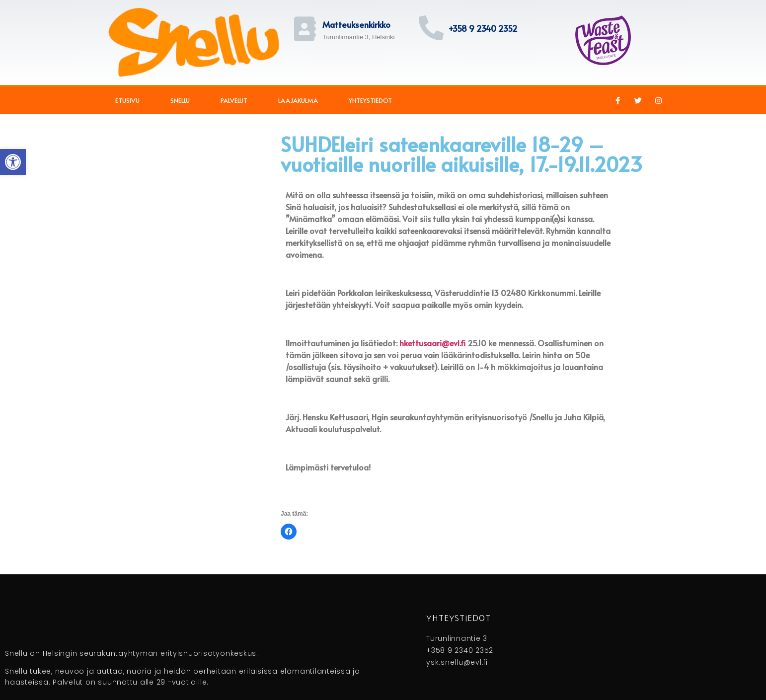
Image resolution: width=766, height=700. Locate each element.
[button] (13, 162)
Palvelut (234, 100)
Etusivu (127, 100)
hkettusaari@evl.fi (432, 343)
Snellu (180, 100)
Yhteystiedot (370, 100)
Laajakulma (298, 100)
